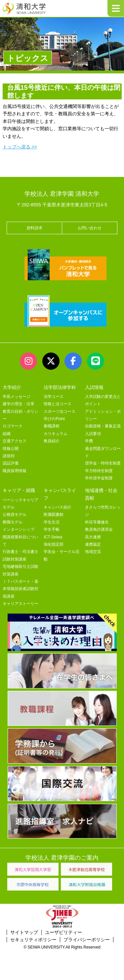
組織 (7, 434)
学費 (89, 441)
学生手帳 (52, 529)
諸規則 (9, 456)
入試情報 (94, 387)
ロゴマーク (13, 426)
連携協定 (93, 544)
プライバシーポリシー (87, 940)
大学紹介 (12, 387)
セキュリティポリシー (33, 940)
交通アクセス (15, 441)
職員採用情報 (15, 471)
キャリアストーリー (21, 604)
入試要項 (93, 434)
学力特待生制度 (99, 471)
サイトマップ (24, 932)
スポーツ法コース (60, 411)
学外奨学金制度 (99, 478)
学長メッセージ (17, 397)
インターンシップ (19, 529)
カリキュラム (56, 434)
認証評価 (11, 463)
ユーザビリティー (63, 932)
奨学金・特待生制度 (103, 463)
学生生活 (52, 522)
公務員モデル (15, 515)
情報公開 (11, 449)
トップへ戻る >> (20, 147)
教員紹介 (52, 441)
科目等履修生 (97, 522)
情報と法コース (58, 404)
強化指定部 (54, 544)
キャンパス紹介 (58, 507)
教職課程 (52, 426)
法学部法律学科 (60, 387)
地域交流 (93, 552)
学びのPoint (54, 419)
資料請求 (34, 228)
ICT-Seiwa (53, 537)
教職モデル (13, 522)
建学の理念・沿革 (19, 404)
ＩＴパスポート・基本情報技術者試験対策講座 (21, 589)
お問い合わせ (90, 228)
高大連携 (93, 537)
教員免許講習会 (99, 529)
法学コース (54, 397)
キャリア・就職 (19, 490)
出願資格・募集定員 (103, 426)
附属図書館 (54, 515)
